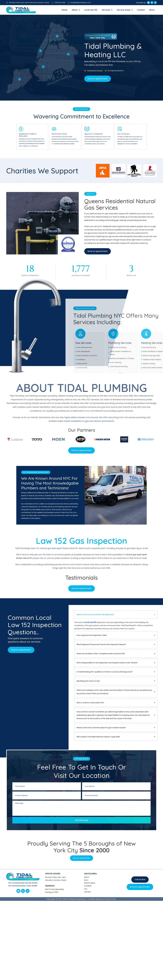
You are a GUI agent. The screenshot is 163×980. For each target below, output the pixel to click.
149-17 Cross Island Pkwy (55, 889)
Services (107, 10)
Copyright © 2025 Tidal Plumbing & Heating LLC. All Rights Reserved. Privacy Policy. (82, 899)
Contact (141, 10)
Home (64, 10)
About (76, 10)
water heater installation (70, 421)
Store (152, 10)
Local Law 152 (91, 10)
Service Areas (125, 10)
